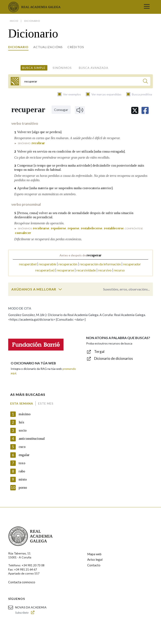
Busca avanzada (94, 68)
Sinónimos (62, 68)
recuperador (132, 264)
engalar (24, 455)
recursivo (105, 270)
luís (21, 422)
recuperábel (28, 264)
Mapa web (94, 554)
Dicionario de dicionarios (114, 358)
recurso (119, 270)
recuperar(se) (45, 270)
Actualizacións (48, 47)
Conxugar (61, 110)
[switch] (60, 289)
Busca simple (34, 68)
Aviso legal (95, 559)
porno (23, 488)
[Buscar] (145, 82)
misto (23, 479)
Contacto (94, 565)
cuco (22, 447)
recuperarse (65, 270)
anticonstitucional (32, 439)
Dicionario (18, 47)
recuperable (47, 264)
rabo (22, 471)
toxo (22, 463)
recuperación (68, 264)
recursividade (86, 270)
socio (23, 430)
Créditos (76, 47)
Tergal (99, 352)
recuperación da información (100, 264)
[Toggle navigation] (147, 7)
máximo (25, 414)
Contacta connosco (22, 582)
